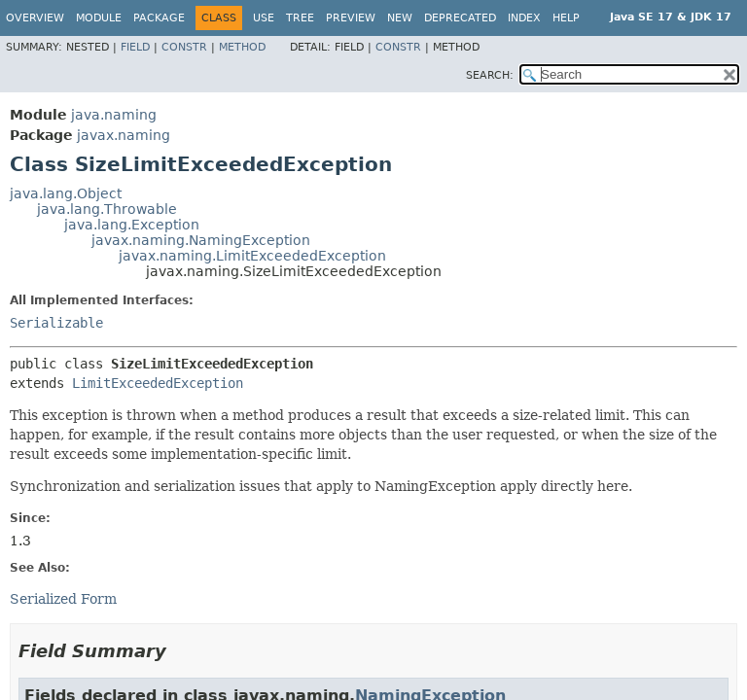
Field (135, 47)
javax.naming (124, 135)
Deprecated (460, 18)
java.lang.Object (66, 193)
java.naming (114, 115)
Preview (351, 18)
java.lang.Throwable (107, 209)
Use (264, 18)
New (400, 18)
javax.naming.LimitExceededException (252, 256)
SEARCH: (490, 75)
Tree (300, 18)
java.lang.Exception (132, 225)
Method (242, 47)
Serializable (56, 323)
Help (566, 18)
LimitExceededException (158, 383)
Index (524, 18)
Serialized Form (63, 599)
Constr (184, 47)
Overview (35, 18)
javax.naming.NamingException (201, 240)
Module (99, 18)
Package (159, 18)
